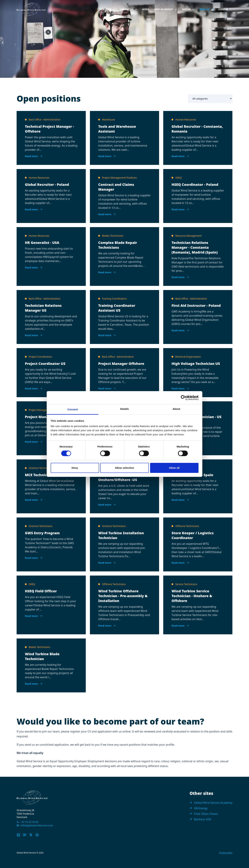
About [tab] (176, 409)
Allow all (174, 468)
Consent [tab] (73, 409)
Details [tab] (124, 409)
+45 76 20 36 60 (29, 822)
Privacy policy (226, 853)
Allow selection (125, 468)
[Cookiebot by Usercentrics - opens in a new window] (183, 398)
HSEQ (146, 9)
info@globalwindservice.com (37, 825)
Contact (224, 9)
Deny (75, 468)
